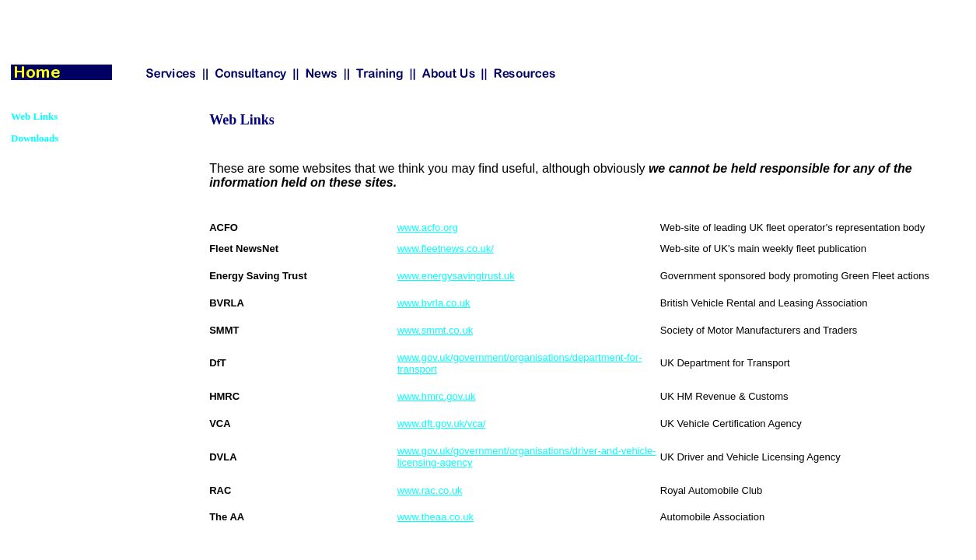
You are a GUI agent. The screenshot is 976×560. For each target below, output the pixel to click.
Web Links (34, 116)
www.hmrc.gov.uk (437, 396)
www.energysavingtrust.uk (456, 276)
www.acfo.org (428, 227)
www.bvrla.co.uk (434, 303)
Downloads (35, 138)
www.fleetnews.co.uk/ (446, 248)
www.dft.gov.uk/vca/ (442, 423)
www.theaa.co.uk (436, 517)
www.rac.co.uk (430, 490)
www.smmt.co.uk (436, 330)
